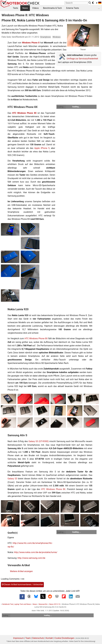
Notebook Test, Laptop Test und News (17, 604)
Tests (15, 8)
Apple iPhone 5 (42, 148)
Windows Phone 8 (31, 43)
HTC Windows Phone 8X (24, 113)
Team (28, 638)
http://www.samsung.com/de (31, 558)
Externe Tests (73, 8)
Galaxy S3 (12, 479)
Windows (57, 37)
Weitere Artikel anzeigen (21, 571)
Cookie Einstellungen (64, 638)
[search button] (90, 3)
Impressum (19, 638)
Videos (35, 8)
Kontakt (49, 638)
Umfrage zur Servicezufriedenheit (82, 59)
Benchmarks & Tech (52, 8)
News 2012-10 (55, 604)
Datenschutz (38, 638)
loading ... (61, 107)
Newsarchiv (43, 604)
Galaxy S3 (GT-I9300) (39, 441)
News (25, 8)
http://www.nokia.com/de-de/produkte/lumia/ (36, 552)
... (99, 8)
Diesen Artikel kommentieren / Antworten (22, 585)
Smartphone (45, 37)
